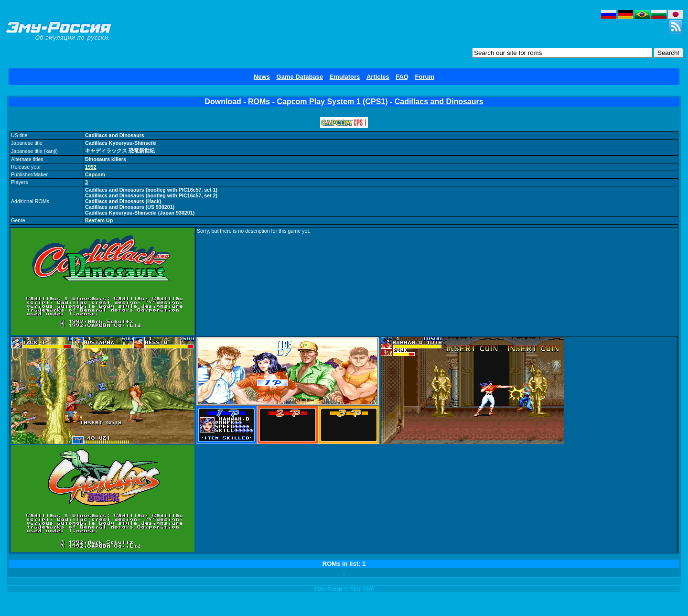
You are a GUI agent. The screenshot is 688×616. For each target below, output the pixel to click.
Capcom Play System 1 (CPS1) (332, 102)
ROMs (259, 102)
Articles (378, 77)
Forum (425, 77)
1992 (91, 167)
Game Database (300, 77)
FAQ (402, 77)
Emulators (345, 77)
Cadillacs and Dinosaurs (439, 102)
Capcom (95, 174)
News (262, 77)
